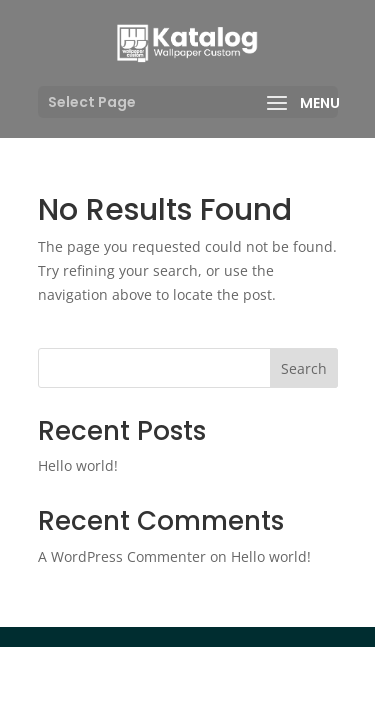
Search (304, 368)
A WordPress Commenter (122, 556)
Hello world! (78, 465)
